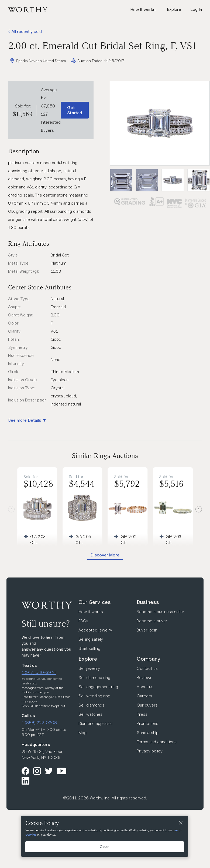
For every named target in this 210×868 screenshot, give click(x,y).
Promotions (147, 723)
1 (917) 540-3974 (39, 672)
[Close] (181, 823)
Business (148, 602)
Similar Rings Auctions (105, 456)
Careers (144, 696)
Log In (196, 9)
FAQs (83, 621)
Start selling (89, 648)
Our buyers (147, 705)
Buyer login (147, 630)
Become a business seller (161, 612)
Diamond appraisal (95, 723)
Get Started (75, 110)
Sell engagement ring (98, 687)
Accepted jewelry (95, 630)
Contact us (147, 668)
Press (142, 714)
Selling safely (91, 639)
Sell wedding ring (94, 696)
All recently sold (25, 31)
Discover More (105, 555)
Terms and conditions (157, 742)
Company (149, 659)
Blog (82, 733)
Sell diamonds (91, 705)
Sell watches (90, 714)
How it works (143, 10)
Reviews (144, 678)
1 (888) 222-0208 (39, 723)
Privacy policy (150, 751)
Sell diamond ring (94, 678)
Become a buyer (152, 621)
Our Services (95, 602)
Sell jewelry (89, 668)
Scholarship (148, 733)
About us (145, 687)
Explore (88, 659)
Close (105, 847)
